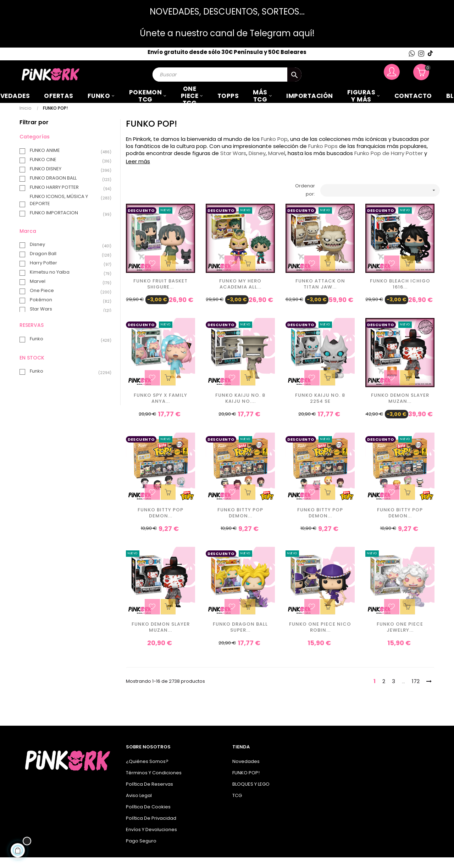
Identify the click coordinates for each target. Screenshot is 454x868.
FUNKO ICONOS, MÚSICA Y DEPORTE (67, 211)
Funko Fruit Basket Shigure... (160, 295)
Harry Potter (67, 274)
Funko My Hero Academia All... (240, 295)
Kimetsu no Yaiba (67, 283)
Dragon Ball (67, 264)
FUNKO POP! (246, 783)
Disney (67, 255)
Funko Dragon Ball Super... (240, 638)
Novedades (246, 772)
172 (416, 692)
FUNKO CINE (67, 170)
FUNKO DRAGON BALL (67, 189)
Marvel (67, 292)
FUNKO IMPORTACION (67, 224)
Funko (67, 350)
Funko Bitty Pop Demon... (160, 524)
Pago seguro (141, 851)
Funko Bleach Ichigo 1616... (400, 295)
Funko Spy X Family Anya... (160, 410)
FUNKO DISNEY (67, 180)
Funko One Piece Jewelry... (400, 638)
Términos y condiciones (154, 783)
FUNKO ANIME (67, 161)
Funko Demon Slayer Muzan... (400, 410)
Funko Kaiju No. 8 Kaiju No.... (240, 410)
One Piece (67, 301)
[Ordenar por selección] (380, 201)
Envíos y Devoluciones (151, 840)
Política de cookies (148, 817)
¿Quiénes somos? (147, 772)
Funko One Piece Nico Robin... (320, 638)
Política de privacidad (151, 829)
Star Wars (67, 320)
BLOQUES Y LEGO (251, 795)
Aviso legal (139, 806)
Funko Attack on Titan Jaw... (320, 295)
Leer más (138, 172)
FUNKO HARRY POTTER (67, 198)
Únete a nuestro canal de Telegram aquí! (227, 33)
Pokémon (67, 311)
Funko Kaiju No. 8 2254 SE (320, 410)
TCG (237, 806)
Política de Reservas (150, 795)
